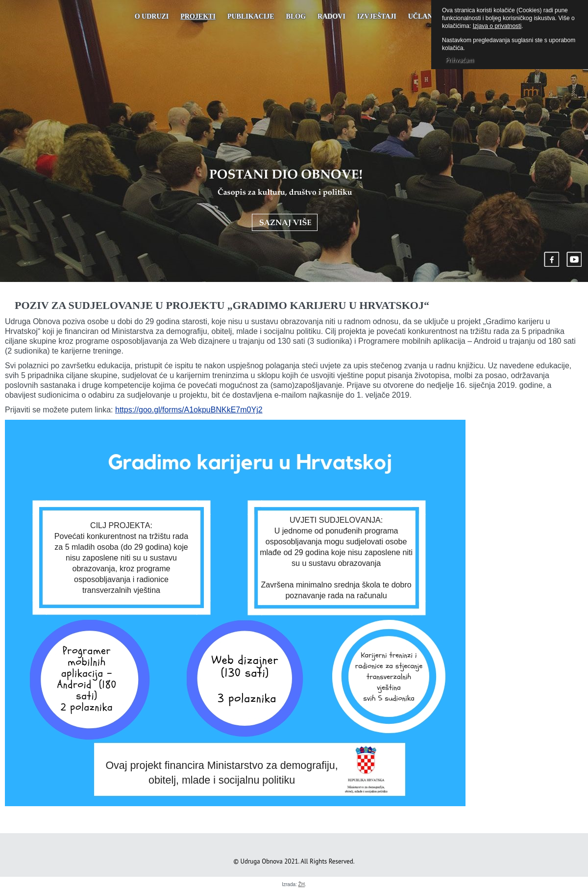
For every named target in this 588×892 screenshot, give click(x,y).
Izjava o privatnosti (497, 26)
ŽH (302, 884)
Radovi (331, 16)
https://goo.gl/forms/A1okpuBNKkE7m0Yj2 (189, 410)
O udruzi (152, 16)
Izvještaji (377, 16)
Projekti (198, 16)
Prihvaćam (459, 60)
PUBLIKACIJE (251, 16)
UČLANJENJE (431, 16)
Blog (296, 16)
